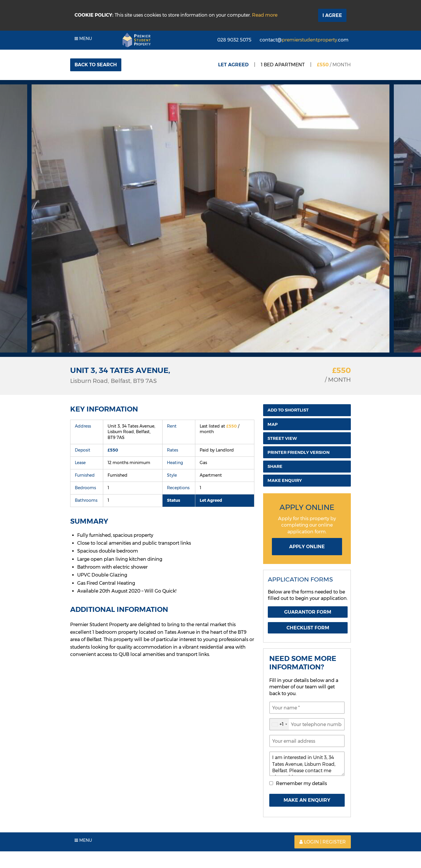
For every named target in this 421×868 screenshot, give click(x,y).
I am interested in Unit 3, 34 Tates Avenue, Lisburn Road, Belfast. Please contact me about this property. (307, 764)
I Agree (332, 15)
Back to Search (96, 65)
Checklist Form (308, 628)
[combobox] (279, 724)
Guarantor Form (308, 612)
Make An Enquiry (307, 800)
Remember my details (301, 783)
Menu (83, 39)
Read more (265, 15)
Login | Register (323, 842)
